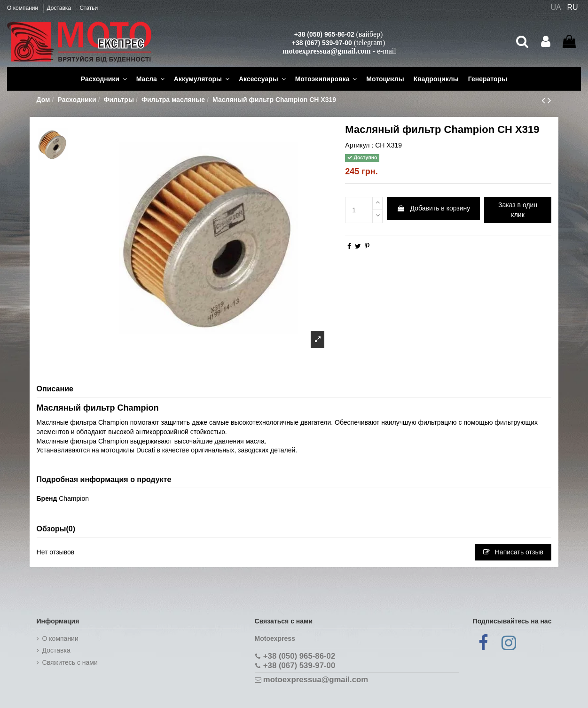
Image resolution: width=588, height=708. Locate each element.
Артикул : (359, 145)
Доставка (60, 8)
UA (556, 7)
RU (573, 7)
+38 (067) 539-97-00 (322, 43)
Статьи (89, 8)
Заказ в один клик (518, 210)
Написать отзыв (513, 552)
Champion (74, 498)
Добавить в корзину (434, 208)
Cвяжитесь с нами (70, 662)
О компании (24, 8)
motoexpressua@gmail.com (326, 51)
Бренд (47, 498)
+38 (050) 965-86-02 (324, 34)
